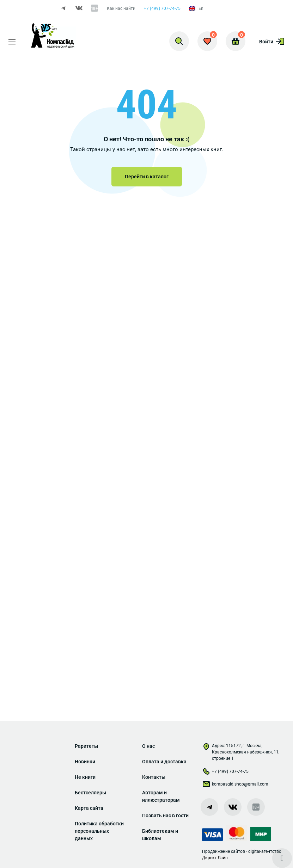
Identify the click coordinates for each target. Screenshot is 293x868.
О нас (148, 746)
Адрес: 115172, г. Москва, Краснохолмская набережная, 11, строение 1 (241, 752)
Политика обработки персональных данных (99, 831)
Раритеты (86, 746)
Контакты (154, 777)
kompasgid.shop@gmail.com (235, 786)
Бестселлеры (90, 793)
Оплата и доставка (164, 762)
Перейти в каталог (147, 177)
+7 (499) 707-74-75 (162, 8)
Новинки (85, 762)
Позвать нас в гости (165, 815)
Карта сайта (89, 808)
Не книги (85, 777)
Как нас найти (121, 8)
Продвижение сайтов (224, 851)
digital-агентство (265, 851)
